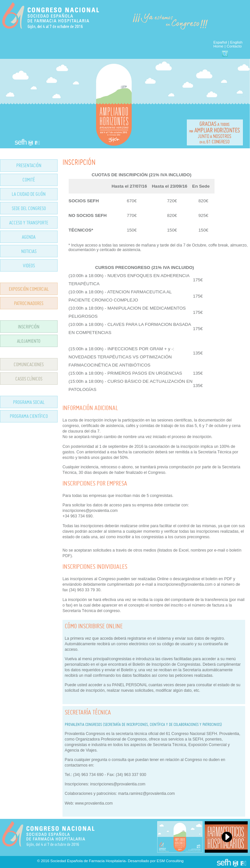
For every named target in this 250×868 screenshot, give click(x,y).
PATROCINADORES (29, 303)
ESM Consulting (170, 861)
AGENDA (29, 237)
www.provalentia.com (94, 803)
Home (218, 46)
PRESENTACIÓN (29, 165)
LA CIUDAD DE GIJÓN (29, 194)
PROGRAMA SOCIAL (29, 402)
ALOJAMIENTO (29, 341)
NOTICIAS (29, 251)
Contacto (234, 46)
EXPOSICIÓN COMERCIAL (29, 289)
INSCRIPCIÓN (29, 327)
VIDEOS (29, 266)
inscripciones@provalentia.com (118, 784)
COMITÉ (29, 180)
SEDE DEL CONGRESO (29, 208)
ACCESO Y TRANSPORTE (29, 223)
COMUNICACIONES (29, 364)
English (236, 42)
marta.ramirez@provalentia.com (146, 794)
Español (220, 42)
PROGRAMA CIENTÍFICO (29, 416)
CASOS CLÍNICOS (29, 379)
